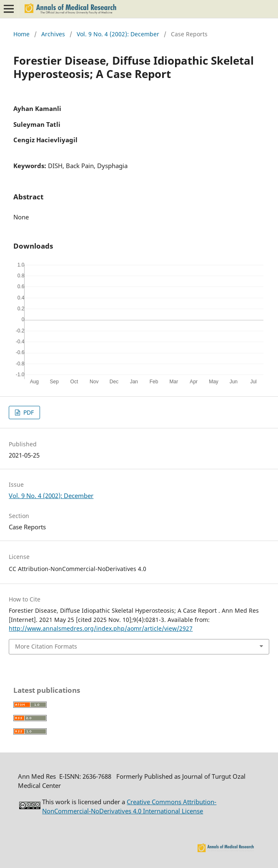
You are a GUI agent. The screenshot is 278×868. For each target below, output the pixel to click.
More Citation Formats (46, 646)
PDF (28, 412)
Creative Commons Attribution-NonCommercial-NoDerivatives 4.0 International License (129, 806)
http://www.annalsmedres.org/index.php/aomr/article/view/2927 (101, 628)
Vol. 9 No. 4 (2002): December (118, 34)
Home (21, 34)
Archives (53, 34)
